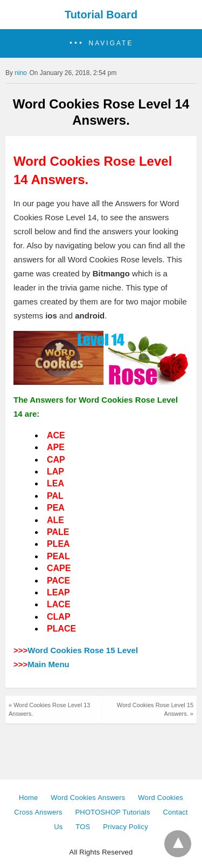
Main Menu (48, 664)
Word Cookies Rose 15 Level (83, 650)
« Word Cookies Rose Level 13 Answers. (49, 709)
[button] (101, 43)
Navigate (111, 43)
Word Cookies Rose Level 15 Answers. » (155, 709)
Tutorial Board (101, 15)
